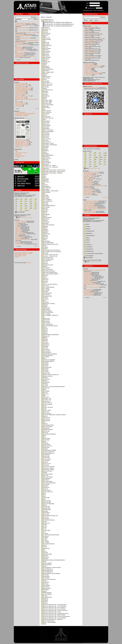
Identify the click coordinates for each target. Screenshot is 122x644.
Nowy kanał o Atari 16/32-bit (22, 30)
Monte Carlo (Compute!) (48, 467)
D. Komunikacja (88, 249)
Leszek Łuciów (87, 185)
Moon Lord (45, 476)
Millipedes (44, 339)
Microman (44, 298)
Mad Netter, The (46, 29)
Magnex (44, 65)
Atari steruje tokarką (89, 295)
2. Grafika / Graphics (89, 65)
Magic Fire (45, 47)
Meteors (44, 277)
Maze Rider (45, 204)
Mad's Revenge (46, 34)
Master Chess (45, 123)
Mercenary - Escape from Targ (49, 255)
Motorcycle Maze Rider (48, 504)
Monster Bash (45, 455)
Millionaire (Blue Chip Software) (50, 335)
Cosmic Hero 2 (87, 36)
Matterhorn (45, 180)
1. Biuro (86, 224)
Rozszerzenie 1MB (88, 282)
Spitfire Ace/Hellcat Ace (21, 234)
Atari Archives (18, 155)
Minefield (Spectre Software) (49, 354)
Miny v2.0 (44, 392)
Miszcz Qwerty (46, 421)
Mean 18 (44, 213)
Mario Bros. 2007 (46, 103)
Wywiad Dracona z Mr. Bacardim (91, 173)
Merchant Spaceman (47, 257)
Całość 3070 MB (20, 212)
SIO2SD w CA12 (88, 276)
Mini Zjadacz (45, 372)
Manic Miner (45, 87)
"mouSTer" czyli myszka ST (90, 202)
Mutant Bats (45, 590)
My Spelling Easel (46, 597)
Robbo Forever (19, 230)
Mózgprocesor (46, 523)
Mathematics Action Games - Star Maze (52, 173)
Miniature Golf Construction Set (50, 375)
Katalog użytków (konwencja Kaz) (91, 218)
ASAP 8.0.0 (18, 48)
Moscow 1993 (45, 498)
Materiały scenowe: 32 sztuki (22, 141)
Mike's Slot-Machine (47, 324)
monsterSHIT (45, 461)
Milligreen (44, 333)
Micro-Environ (45, 295)
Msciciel (44, 545)
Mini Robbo (45, 369)
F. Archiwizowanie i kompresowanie (93, 253)
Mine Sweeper (45, 349)
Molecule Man (45, 431)
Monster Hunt (45, 456)
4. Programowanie (89, 231)
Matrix (43, 177)
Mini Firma (45, 366)
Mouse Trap (45, 517)
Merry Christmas (46, 260)
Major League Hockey (47, 72)
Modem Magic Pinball (47, 425)
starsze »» (36, 60)
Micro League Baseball (48, 287)
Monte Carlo (45, 465)
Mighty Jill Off (45, 320)
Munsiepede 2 (45, 576)
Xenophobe (18, 229)
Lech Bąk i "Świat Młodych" (90, 175)
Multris (44, 562)
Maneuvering (45, 78)
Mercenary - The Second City (49, 256)
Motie (43, 499)
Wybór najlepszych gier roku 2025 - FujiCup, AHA (27, 32)
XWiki (16, 152)
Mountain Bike (46, 507)
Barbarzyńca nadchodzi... (21, 43)
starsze (37, 109)
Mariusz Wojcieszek (88, 181)
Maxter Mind (45, 189)
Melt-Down (45, 237)
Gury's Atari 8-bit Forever (21, 153)
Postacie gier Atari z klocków (22, 51)
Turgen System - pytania (90, 27)
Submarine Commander (21, 222)
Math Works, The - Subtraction (50, 167)
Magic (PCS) (45, 53)
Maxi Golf (44, 185)
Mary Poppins (45, 114)
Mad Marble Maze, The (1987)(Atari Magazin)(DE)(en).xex (58, 26)
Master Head (45, 124)
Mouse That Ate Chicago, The (49, 516)
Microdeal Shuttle (46, 293)
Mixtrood (44, 424)
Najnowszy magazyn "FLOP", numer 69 (24, 25)
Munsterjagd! (45, 578)
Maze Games (45, 197)
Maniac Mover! (46, 82)
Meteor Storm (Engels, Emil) (49, 272)
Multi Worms (45, 557)
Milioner (44, 327)
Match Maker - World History (49, 145)
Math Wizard (45, 164)
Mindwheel (45, 346)
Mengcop (44, 249)
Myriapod (44, 602)
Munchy (44, 566)
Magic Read (45, 54)
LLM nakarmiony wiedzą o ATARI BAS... (93, 39)
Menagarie (45, 247)
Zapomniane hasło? (88, 10)
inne (26, 210)
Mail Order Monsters (47, 69)
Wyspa (17, 235)
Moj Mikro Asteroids (47, 430)
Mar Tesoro (45, 93)
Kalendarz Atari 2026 (20, 54)
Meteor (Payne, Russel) (48, 271)
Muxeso (44, 591)
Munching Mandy (46, 564)
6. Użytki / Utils (87, 69)
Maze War (44, 209)
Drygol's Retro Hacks (20, 156)
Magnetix (44, 63)
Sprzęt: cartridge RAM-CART (91, 208)
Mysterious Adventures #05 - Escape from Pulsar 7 (55, 611)
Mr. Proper (45, 533)
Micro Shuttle (45, 290)
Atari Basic (86, 48)
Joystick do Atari (88, 279)
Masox (44, 120)
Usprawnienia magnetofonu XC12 (23, 88)
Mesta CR (44, 262)
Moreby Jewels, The (47, 492)
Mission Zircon (46, 418)
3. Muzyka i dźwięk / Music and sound (93, 66)
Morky (43, 496)
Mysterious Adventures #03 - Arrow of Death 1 (53, 607)
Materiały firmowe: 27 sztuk (22, 144)
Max (43, 183)
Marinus (44, 99)
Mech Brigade (45, 214)
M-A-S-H (44, 115)
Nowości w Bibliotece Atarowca (22, 38)
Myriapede (45, 600)
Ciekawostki (87, 29)
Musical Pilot (45, 587)
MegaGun (44, 228)
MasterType (45, 140)
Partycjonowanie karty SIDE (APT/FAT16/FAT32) (27, 99)
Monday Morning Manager (48, 434)
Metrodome (45, 280)
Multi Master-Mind (46, 554)
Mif (43, 317)
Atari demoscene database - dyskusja (23, 253)
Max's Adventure (46, 188)
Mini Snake (45, 370)
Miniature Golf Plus (47, 376)
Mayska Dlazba (46, 192)
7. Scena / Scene (88, 70)
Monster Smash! (46, 459)
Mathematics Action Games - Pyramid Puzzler (53, 170)
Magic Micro (45, 50)
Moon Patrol (45, 480)
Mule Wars (45, 553)
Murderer (44, 581)
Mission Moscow (46, 413)
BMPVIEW (18, 102)
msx (100, 160)
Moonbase (45, 486)
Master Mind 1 (45, 128)
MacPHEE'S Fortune (47, 19)
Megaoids (44, 232)
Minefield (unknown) (47, 355)
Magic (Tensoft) (46, 57)
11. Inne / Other (87, 75)
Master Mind (45, 127)
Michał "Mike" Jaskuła (89, 177)
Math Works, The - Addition (49, 165)
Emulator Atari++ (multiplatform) (23, 115)
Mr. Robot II (45, 536)
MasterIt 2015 (45, 134)
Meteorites (45, 275)
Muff (43, 550)
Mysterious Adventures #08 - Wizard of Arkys (53, 615)
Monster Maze (45, 458)
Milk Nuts (44, 330)
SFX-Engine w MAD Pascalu (22, 85)
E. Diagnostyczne (89, 251)
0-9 (16, 199)
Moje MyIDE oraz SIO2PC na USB (92, 285)
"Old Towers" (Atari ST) (21, 221)
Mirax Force (45, 394)
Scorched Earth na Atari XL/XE (91, 50)
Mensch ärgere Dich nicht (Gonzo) (50, 250)
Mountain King (46, 508)
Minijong (44, 381)
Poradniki (17, 82)
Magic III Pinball (46, 48)
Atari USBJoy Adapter (89, 203)
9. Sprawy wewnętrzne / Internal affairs (93, 73)
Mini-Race (44, 384)
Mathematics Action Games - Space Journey (53, 171)
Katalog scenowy (87, 151)
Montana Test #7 (46, 464)
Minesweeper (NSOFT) (48, 361)
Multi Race (45, 556)
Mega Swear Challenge (48, 225)
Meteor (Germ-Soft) (47, 269)
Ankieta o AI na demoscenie (22, 28)
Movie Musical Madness (48, 520)
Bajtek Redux (18, 147)
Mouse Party (45, 514)
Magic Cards (45, 42)
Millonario (44, 340)
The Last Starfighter (20, 237)
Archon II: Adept (19, 233)
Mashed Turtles (46, 117)
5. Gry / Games (87, 68)
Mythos (44, 624)
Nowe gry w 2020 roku (20, 91)
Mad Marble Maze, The (47, 21)
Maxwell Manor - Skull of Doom (50, 191)
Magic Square (45, 56)
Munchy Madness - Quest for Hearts (51, 567)
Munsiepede (45, 575)
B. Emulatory (87, 245)
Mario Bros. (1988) (46, 102)
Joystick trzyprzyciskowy (90, 284)
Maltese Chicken (46, 77)
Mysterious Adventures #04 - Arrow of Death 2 (53, 609)
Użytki (91, 20)
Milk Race (44, 332)
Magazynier (45, 35)
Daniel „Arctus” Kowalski (90, 179)
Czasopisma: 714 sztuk (21, 140)
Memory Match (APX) (47, 243)
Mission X (44, 416)
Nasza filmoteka (19, 55)
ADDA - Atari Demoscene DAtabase (92, 149)
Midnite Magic (45, 309)
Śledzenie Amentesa (89, 183)
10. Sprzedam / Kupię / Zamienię (91, 74)
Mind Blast (45, 342)
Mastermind (45, 137)
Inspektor (17, 243)
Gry (87, 20)
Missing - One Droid (47, 407)
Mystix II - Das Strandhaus (48, 622)
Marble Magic (45, 96)
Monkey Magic (46, 444)
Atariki (17, 150)
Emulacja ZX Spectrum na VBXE (23, 96)
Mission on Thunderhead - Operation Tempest (53, 415)
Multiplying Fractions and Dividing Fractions (53, 560)
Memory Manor (46, 241)
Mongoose (45, 443)
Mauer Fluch (45, 182)
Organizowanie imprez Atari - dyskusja (24, 252)
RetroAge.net (87, 54)
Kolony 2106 (18, 231)
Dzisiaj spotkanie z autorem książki (23, 36)
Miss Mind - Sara (46, 400)
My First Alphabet (46, 594)
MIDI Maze (44, 305)
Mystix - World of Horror (48, 621)
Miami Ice (44, 283)
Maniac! (44, 80)
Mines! (44, 358)
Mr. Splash (45, 538)
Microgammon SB (46, 296)
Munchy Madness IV (47, 572)
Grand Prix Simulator (20, 244)
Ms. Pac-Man (45, 542)
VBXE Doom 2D (88, 32)
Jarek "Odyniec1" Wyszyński (90, 193)
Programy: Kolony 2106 (89, 204)
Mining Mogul (45, 382)
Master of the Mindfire (47, 131)
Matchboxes (45, 151)
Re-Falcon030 (19, 44)
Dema (96, 20)
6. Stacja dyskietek (89, 235)
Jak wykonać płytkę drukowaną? (91, 287)
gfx (105, 155)
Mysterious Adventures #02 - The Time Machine (54, 606)
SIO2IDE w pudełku (88, 294)
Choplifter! (18, 225)
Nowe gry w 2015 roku (20, 98)
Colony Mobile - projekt (20, 256)
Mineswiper (45, 363)
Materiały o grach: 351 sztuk (22, 145)
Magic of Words (46, 51)
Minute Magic (45, 391)
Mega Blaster (45, 222)
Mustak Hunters (46, 588)
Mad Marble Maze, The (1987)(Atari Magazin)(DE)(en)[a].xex (58, 24)
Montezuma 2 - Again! (47, 468)
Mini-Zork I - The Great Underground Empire (53, 387)
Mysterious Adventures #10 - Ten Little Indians (53, 618)
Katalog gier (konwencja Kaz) (22, 193)
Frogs (17, 223)
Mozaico (44, 521)
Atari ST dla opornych (20, 103)
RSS (36, 19)
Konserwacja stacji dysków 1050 (23, 89)
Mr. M (43, 532)
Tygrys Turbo (87, 280)
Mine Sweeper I (46, 351)
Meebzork (44, 220)
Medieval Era (45, 219)
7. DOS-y (86, 238)
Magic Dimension (46, 45)
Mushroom (45, 584)
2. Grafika (87, 227)
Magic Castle (45, 44)
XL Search (18, 157)
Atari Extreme (18, 47)
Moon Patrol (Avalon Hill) (48, 483)
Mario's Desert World (47, 105)
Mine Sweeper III (46, 352)
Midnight (44, 306)
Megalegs (44, 229)
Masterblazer (45, 133)
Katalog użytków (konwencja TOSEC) (92, 260)
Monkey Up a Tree (46, 446)
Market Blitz (45, 106)
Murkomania (45, 582)
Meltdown (44, 235)
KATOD (86, 180)
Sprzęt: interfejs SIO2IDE (90, 211)
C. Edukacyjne (88, 247)
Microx (44, 300)
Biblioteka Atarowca (19, 118)
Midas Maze (45, 302)
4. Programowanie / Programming (92, 67)
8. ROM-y (87, 240)
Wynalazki (85, 269)
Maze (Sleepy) (45, 207)
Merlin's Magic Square (47, 259)
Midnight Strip (45, 308)
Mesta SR (44, 263)
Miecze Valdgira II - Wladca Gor (50, 315)
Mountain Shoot (46, 510)
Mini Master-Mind (46, 367)
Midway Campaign (47, 311)
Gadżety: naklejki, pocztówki (90, 207)
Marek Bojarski (87, 194)
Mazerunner (45, 210)
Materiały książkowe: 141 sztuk (22, 142)
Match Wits (45, 148)
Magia (43, 37)
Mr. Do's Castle (46, 530)
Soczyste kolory (88, 290)
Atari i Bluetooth (88, 272)
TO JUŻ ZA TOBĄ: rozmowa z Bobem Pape (94, 186)
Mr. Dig (44, 527)
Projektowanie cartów (89, 278)
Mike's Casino (45, 321)
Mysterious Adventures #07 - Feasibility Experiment (55, 613)
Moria (43, 493)
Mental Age (45, 253)
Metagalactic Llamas (47, 265)
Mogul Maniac (45, 428)
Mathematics (45, 169)
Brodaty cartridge (19, 35)
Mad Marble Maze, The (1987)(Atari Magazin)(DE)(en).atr (57, 22)
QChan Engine (19, 106)
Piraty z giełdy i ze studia (90, 43)
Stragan (85, 200)
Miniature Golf (45, 373)
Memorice (44, 238)
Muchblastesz (45, 548)
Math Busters (45, 157)
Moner (44, 435)
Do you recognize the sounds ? (91, 57)
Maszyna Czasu (46, 142)
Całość (18, 217)
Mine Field (45, 348)
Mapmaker (45, 91)
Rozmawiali (86, 171)
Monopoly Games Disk (48, 452)
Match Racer (45, 146)
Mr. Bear (44, 524)
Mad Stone (45, 31)
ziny (95, 166)
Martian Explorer (46, 111)
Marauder (44, 94)
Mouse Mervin (45, 513)
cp (105, 153)
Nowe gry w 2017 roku (20, 94)
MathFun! (44, 174)
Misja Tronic (45, 397)
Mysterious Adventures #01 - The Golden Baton (54, 605)
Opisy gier (17, 220)
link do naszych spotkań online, (91, 88)
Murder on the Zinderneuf (48, 579)
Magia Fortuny (46, 38)
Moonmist (44, 489)
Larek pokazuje (19, 95)
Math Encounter (46, 158)
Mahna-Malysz (46, 68)
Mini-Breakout (45, 379)
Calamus (86, 59)
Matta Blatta (45, 179)
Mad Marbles (45, 28)
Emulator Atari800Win (20, 112)
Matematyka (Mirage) (47, 155)
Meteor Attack (45, 268)
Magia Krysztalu (46, 39)
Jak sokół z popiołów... (20, 49)
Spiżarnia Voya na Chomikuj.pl (22, 146)
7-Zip (27, 217)
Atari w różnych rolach (89, 293)
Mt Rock (44, 547)
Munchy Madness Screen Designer (51, 573)
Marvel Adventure (46, 112)
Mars (43, 109)
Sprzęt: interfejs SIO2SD (90, 212)
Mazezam (44, 212)
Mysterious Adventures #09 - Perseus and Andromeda (55, 616)
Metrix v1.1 (45, 278)
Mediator (44, 216)
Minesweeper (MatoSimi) (48, 360)
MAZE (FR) (45, 195)
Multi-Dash (45, 559)
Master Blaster (46, 121)
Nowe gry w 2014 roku (20, 104)
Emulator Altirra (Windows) (21, 116)
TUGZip (30, 217)
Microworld (45, 299)
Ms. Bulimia (45, 541)
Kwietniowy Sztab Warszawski (91, 52)
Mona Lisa (45, 432)
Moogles (44, 473)
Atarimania (18, 154)
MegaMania (45, 231)
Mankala (44, 88)
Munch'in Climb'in (46, 563)
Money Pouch (45, 440)
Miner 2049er (45, 357)
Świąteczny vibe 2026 (89, 45)
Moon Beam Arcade (47, 474)
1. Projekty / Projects (89, 64)
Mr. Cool (44, 526)
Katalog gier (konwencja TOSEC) (22, 215)
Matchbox (44, 149)
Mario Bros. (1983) (46, 100)
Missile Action (45, 401)
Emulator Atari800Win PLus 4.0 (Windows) (25, 113)
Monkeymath (45, 447)
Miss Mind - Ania (46, 398)
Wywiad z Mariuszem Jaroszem (91, 172)
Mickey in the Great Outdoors (49, 284)
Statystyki (17, 257)
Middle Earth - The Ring (48, 304)
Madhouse (45, 32)
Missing (44, 406)
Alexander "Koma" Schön (90, 190)
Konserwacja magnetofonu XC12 (23, 90)
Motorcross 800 (46, 501)
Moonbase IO (45, 487)
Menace (44, 246)
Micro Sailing (45, 289)
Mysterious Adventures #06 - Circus (51, 612)
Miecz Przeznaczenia (47, 312)
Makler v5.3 (45, 74)
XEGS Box (86, 292)
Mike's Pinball (45, 323)
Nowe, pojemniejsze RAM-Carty (91, 201)
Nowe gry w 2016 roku (20, 97)
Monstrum (44, 462)
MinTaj (44, 389)
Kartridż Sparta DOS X (21, 87)
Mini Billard (45, 364)
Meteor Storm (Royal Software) (50, 274)
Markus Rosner (46, 108)
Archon (17, 236)
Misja (43, 395)
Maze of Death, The (47, 201)
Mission (44, 409)
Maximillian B (45, 186)
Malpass (44, 75)
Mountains (45, 511)
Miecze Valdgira (46, 314)
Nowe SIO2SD (87, 274)
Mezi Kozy (44, 281)
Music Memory (46, 585)
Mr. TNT (44, 539)
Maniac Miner (45, 81)
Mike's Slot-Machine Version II (49, 326)
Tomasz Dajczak (88, 174)
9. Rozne (86, 242)
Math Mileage (45, 161)
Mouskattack (45, 519)
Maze (43, 194)
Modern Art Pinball (47, 427)
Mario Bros (18, 228)
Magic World (45, 59)
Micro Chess (45, 286)
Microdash (45, 292)
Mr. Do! (44, 529)
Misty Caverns (46, 419)
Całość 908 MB (88, 258)
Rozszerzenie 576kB (89, 289)
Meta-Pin (44, 266)
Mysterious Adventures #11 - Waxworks (52, 619)
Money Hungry (46, 438)
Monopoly (44, 449)
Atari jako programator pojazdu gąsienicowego (26, 40)
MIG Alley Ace (45, 318)
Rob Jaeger (87, 188)
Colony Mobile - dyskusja (20, 255)
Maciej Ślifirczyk (88, 191)
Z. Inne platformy (88, 256)
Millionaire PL (45, 336)
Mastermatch (45, 136)
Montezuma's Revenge (48, 470)
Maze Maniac (45, 198)
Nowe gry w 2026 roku (20, 83)
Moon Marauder (46, 479)
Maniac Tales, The (46, 85)
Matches (44, 152)
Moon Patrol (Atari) (47, 481)
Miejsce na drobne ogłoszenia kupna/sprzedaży (95, 209)
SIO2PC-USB (87, 273)
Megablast (45, 226)
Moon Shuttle (45, 484)
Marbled (44, 97)
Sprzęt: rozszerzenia (89, 206)
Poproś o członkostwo (98, 10)
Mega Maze (45, 223)
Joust (16, 226)
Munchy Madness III (47, 570)
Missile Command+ (47, 404)
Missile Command (46, 403)
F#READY (86, 178)
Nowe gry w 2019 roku (20, 93)
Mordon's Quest (46, 490)
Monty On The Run (47, 471)
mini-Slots (44, 385)
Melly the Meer (46, 234)
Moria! (44, 495)
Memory (44, 240)
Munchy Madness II (47, 569)
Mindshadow (45, 345)
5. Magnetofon (88, 233)
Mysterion (44, 603)
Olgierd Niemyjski (88, 195)
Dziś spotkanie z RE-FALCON (22, 45)
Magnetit (44, 60)
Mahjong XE (45, 66)
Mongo (44, 441)
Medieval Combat (46, 217)
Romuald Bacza (88, 182)
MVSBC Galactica (46, 593)
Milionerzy (45, 329)
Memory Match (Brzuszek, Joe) (50, 244)
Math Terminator (46, 163)
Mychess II (45, 599)
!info (96, 157)
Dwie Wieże (18, 238)
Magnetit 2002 (45, 62)
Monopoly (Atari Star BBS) (49, 450)
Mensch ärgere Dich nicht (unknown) (51, 252)
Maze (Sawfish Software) (48, 206)
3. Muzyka (87, 229)
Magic (43, 41)
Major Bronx (45, 71)
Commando (18, 227)
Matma (44, 176)
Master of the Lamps (47, 130)
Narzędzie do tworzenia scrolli (22, 86)
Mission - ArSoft (46, 410)
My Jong (44, 596)
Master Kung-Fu (46, 125)
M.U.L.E (44, 551)
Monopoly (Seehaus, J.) (48, 453)
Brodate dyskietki (19, 53)
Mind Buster (45, 344)
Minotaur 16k (45, 388)
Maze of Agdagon (46, 200)
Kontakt (16, 160)
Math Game (45, 160)
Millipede (44, 338)
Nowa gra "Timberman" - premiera (92, 34)
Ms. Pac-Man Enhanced (48, 544)
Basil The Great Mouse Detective (23, 239)
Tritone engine (19, 105)
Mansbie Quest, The (47, 90)
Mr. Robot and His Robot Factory (50, 535)
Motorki (44, 505)
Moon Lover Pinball (47, 477)
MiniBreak (44, 378)
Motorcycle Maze (46, 502)
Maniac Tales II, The (47, 84)
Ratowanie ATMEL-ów (89, 277)
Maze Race (45, 203)
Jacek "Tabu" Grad (88, 189)
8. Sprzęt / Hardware (89, 72)
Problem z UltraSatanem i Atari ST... (92, 41)
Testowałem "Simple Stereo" (90, 281)
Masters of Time (46, 139)
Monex (44, 437)
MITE (43, 422)
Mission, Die (45, 412)
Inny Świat (18, 242)
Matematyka (45, 154)
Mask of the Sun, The (47, 118)
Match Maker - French (47, 143)
